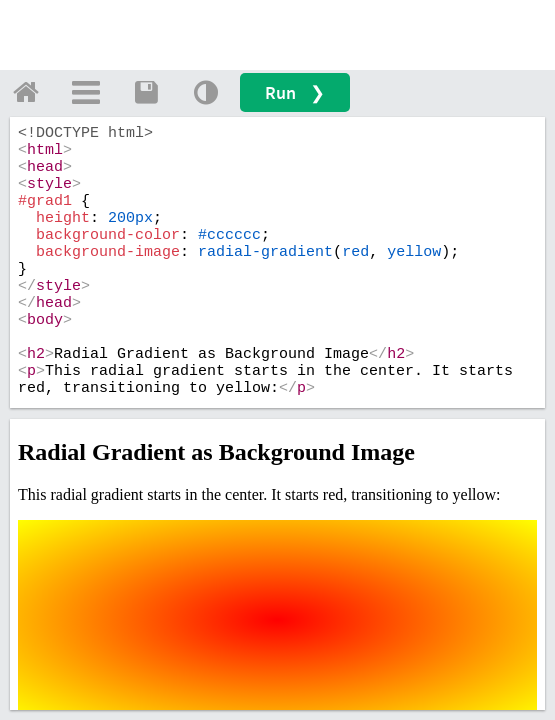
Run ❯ (295, 92)
